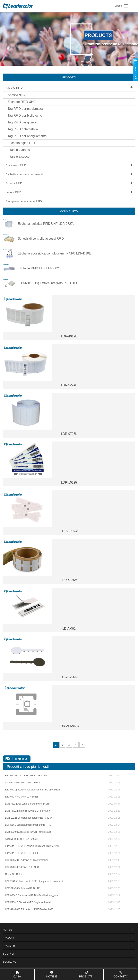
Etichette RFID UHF (21, 102)
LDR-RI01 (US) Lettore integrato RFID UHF (48, 283)
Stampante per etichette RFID (24, 201)
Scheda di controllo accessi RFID (41, 239)
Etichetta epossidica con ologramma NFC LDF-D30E (54, 254)
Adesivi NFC (16, 95)
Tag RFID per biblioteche (25, 116)
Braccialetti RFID (16, 165)
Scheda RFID (14, 183)
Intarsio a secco (19, 157)
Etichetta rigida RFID (22, 143)
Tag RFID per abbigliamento (27, 136)
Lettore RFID (13, 192)
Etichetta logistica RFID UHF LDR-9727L (46, 224)
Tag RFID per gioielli (22, 122)
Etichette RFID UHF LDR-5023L (40, 268)
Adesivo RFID (14, 88)
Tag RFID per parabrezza (25, 109)
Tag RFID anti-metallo (23, 129)
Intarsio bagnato (19, 150)
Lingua (118, 6)
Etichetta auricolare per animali (24, 174)
